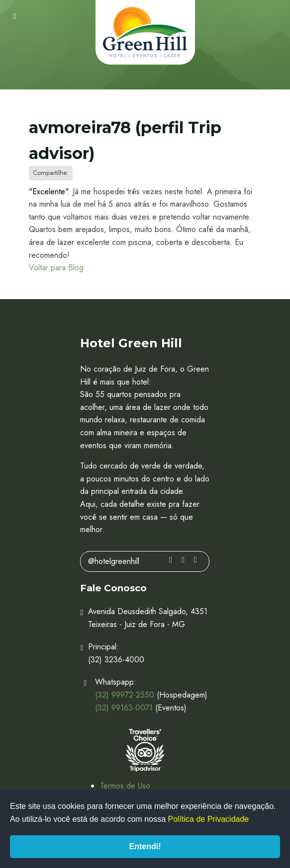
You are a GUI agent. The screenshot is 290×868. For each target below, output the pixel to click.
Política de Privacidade (209, 819)
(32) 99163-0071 (124, 708)
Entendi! (145, 846)
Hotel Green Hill (145, 33)
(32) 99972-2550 (125, 695)
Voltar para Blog (56, 268)
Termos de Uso (125, 786)
